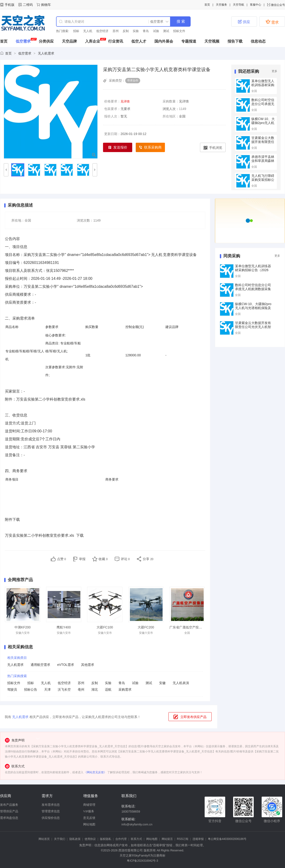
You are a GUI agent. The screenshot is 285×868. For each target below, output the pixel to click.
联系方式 (136, 839)
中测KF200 (23, 627)
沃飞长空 (64, 689)
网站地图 (89, 824)
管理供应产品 (9, 811)
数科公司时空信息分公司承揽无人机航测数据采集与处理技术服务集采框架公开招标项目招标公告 (253, 291)
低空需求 (23, 41)
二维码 (28, 5)
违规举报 (198, 839)
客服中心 (256, 5)
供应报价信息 (51, 818)
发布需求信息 (51, 805)
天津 (47, 689)
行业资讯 (116, 41)
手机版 (10, 5)
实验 (136, 31)
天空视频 (212, 41)
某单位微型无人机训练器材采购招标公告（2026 (263, 87)
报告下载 (235, 41)
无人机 (88, 31)
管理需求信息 (51, 811)
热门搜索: (63, 31)
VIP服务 (89, 811)
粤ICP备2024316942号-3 (142, 861)
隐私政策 (75, 839)
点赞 (62, 559)
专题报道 (189, 41)
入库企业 (93, 41)
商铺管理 (89, 805)
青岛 (146, 31)
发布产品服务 (9, 805)
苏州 (116, 31)
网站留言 (167, 839)
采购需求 (125, 689)
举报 (82, 559)
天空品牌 (69, 41)
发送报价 (118, 148)
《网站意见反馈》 (95, 772)
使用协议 (90, 839)
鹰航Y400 (64, 627)
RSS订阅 (183, 839)
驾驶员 (12, 689)
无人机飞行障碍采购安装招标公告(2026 (263, 180)
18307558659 (131, 811)
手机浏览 (213, 148)
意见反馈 (89, 818)
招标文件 (179, 31)
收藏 (103, 559)
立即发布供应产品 (193, 717)
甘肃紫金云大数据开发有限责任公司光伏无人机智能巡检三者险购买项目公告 (253, 329)
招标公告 (31, 689)
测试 (166, 31)
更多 (274, 71)
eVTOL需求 (66, 665)
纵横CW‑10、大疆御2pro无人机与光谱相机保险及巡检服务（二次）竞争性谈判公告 (253, 310)
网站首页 (44, 839)
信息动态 (258, 41)
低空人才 (139, 41)
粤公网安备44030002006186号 (227, 839)
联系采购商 (150, 148)
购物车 (46, 5)
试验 (156, 31)
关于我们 (60, 839)
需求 (272, 22)
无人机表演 (181, 683)
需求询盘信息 (9, 818)
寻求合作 (133, 80)
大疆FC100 (105, 627)
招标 (76, 31)
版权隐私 (106, 839)
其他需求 (88, 665)
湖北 (95, 689)
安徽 (162, 683)
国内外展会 (164, 41)
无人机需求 (46, 53)
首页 (207, 5)
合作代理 (121, 839)
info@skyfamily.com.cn (137, 824)
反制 (126, 31)
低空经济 (102, 31)
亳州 (81, 689)
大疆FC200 (146, 627)
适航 (108, 689)
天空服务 (221, 5)
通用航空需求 (40, 665)
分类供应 (46, 41)
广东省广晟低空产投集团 (187, 627)
